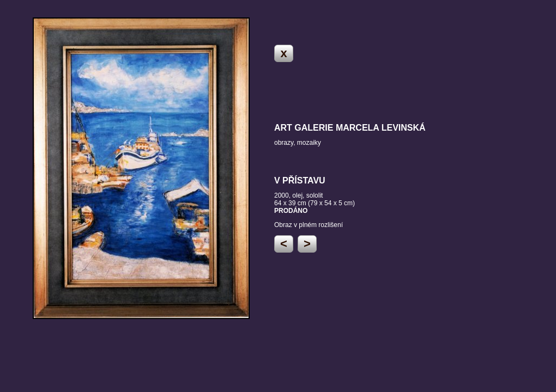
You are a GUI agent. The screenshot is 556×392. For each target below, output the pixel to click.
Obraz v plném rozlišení (309, 225)
